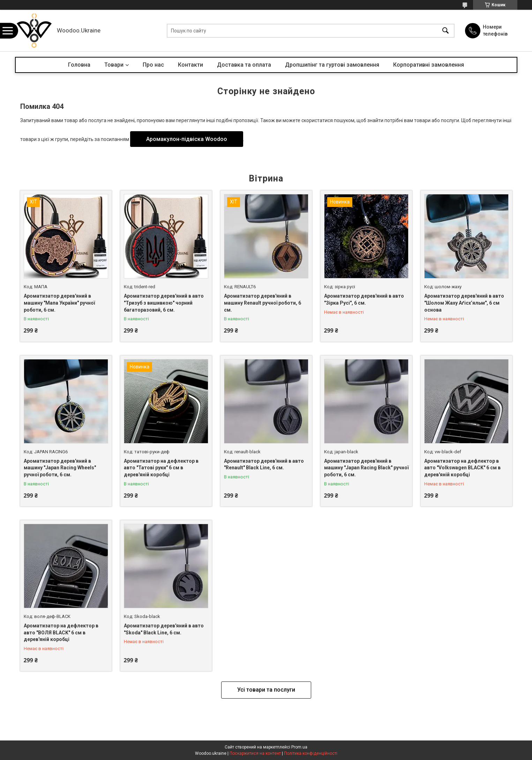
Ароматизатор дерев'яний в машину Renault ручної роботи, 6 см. (263, 303)
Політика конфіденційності (311, 753)
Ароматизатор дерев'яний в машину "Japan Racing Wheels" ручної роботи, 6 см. (60, 468)
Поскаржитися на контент (255, 753)
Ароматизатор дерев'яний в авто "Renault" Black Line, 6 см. (264, 464)
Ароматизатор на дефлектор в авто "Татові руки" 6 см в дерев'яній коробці (161, 468)
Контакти (190, 65)
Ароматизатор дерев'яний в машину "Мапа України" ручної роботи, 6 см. (59, 303)
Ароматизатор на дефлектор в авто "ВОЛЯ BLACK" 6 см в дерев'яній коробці (61, 632)
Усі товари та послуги (266, 690)
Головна (79, 65)
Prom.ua (299, 747)
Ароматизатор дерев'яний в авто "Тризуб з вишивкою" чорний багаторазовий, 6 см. (164, 303)
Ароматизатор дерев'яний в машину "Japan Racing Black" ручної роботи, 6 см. (366, 468)
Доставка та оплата (244, 65)
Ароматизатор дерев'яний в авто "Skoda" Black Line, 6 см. (164, 629)
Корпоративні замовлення (429, 65)
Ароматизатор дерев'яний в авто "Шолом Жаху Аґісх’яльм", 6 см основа (464, 303)
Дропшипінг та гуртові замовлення (332, 65)
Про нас (153, 65)
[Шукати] (445, 31)
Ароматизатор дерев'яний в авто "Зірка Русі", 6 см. (364, 299)
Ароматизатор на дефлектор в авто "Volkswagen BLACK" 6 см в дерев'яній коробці (462, 468)
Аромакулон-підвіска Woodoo (187, 139)
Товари (114, 65)
